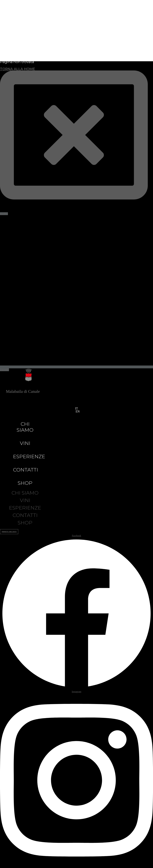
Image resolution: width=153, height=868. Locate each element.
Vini (25, 443)
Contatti (26, 470)
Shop (25, 483)
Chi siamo (25, 427)
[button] (74, 411)
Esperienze (29, 456)
